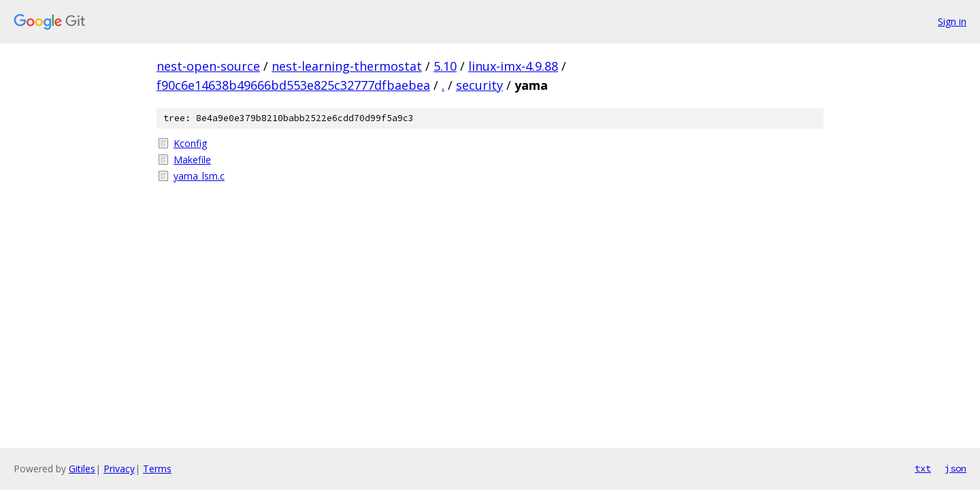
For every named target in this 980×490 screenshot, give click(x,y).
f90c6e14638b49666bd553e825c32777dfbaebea (293, 85)
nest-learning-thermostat (347, 66)
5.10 (445, 66)
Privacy (119, 469)
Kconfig (190, 143)
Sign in (952, 21)
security (479, 85)
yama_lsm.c (199, 176)
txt (923, 468)
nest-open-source (208, 66)
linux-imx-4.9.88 (513, 66)
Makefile (192, 160)
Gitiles (82, 469)
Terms (157, 469)
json (955, 468)
